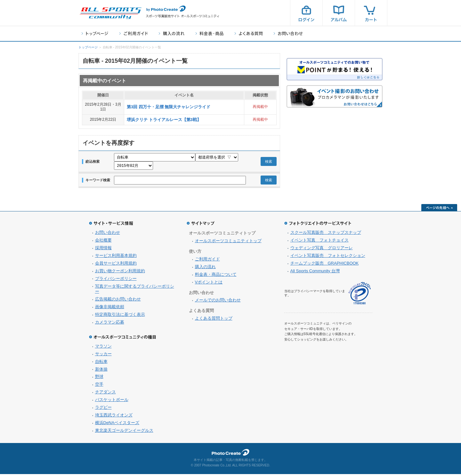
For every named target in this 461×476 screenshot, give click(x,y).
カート (371, 13)
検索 (269, 162)
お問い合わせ (288, 33)
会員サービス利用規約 (116, 265)
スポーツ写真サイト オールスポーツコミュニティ (110, 13)
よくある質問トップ (214, 320)
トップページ (95, 33)
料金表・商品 (210, 33)
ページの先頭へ (439, 209)
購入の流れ (172, 33)
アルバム (339, 13)
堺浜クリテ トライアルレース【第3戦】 (164, 120)
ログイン (306, 13)
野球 (99, 378)
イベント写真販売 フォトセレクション (328, 257)
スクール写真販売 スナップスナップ (326, 234)
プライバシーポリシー (116, 280)
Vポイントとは (209, 284)
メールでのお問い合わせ (218, 302)
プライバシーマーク (360, 295)
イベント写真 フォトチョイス (319, 242)
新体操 (101, 371)
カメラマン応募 (110, 324)
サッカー (103, 356)
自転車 (101, 363)
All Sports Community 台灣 (315, 273)
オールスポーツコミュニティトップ (228, 243)
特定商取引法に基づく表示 (120, 316)
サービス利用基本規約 (116, 257)
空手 (99, 386)
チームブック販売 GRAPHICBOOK (325, 265)
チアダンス (105, 394)
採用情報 (103, 250)
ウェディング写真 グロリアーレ (322, 250)
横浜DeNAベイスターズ (117, 425)
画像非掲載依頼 (110, 309)
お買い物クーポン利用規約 (120, 273)
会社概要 (103, 242)
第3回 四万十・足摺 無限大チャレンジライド (169, 107)
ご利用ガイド (133, 33)
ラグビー (103, 409)
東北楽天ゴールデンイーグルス (124, 432)
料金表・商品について (216, 276)
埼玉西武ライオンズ (114, 417)
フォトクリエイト (230, 454)
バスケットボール (112, 402)
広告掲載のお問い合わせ (118, 301)
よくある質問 (249, 33)
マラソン (103, 348)
